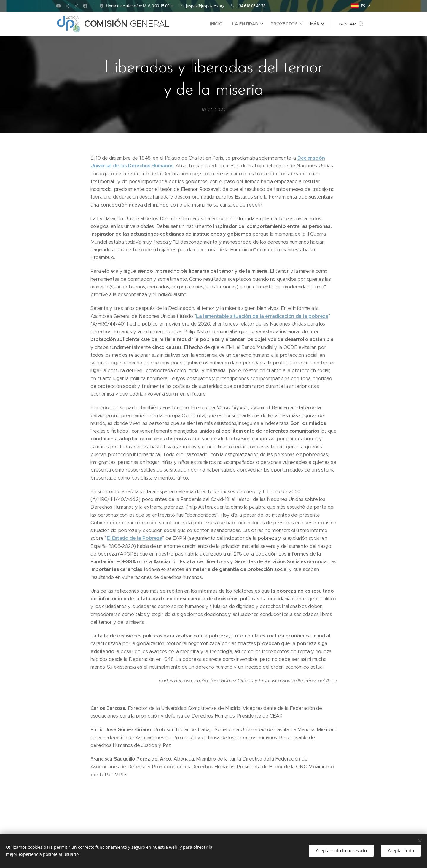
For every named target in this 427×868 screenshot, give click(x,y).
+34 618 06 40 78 (251, 6)
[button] (351, 24)
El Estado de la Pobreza (134, 538)
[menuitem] (222, 24)
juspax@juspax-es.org (205, 6)
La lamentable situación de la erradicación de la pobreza (262, 316)
